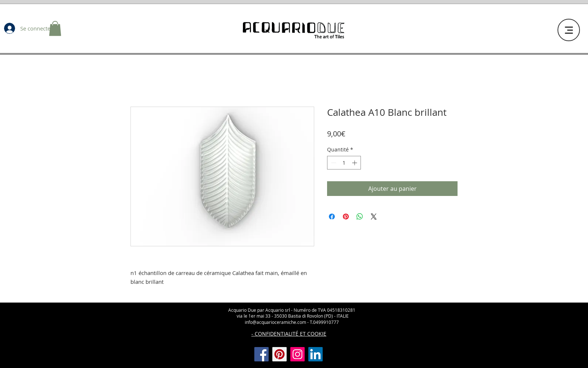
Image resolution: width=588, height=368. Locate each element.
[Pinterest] (279, 354)
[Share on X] (374, 217)
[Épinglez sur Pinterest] (346, 217)
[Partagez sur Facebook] (332, 217)
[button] (55, 28)
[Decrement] (333, 163)
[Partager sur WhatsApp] (360, 217)
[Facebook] (261, 354)
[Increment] (355, 163)
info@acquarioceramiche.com (275, 322)
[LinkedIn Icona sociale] (315, 354)
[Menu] (569, 30)
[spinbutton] (344, 163)
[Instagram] (297, 354)
